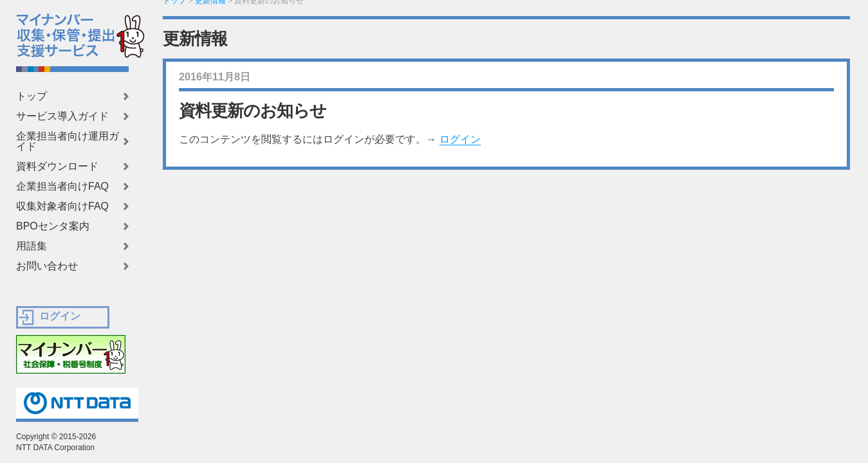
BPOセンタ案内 (53, 226)
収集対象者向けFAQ (62, 206)
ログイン (460, 139)
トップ (32, 96)
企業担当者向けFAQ (62, 186)
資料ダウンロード (57, 167)
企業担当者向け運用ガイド (68, 141)
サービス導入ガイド (62, 116)
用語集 (32, 246)
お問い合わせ (47, 266)
